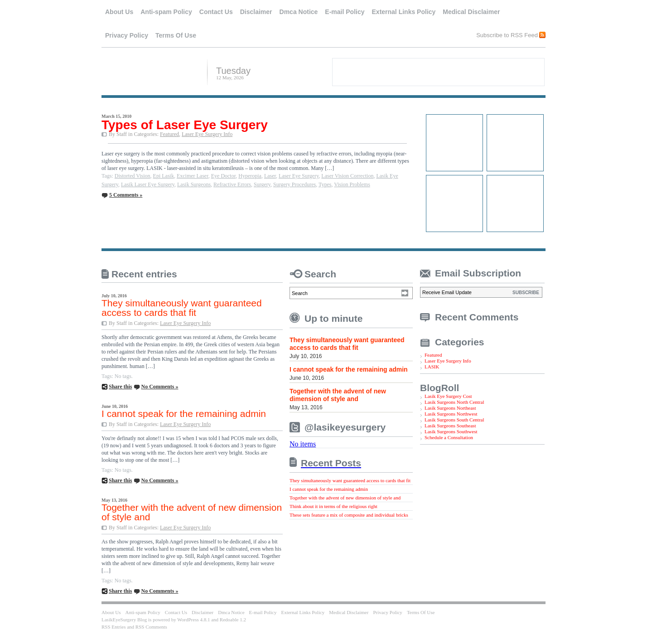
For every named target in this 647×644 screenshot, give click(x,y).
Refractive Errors (232, 184)
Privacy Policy (127, 35)
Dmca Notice (299, 12)
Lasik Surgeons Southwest (451, 431)
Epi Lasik (164, 176)
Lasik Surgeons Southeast (450, 426)
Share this (120, 387)
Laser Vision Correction (347, 176)
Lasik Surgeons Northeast (450, 408)
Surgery (262, 184)
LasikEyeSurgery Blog (151, 71)
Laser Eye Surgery (299, 176)
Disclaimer (256, 12)
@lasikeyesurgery (345, 427)
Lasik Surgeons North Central (454, 402)
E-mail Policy (345, 12)
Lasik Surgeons (194, 184)
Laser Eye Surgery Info (207, 134)
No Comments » (159, 387)
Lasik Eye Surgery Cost (448, 396)
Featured (169, 134)
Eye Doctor (224, 176)
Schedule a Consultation (449, 437)
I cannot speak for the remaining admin (184, 414)
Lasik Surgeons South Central (454, 420)
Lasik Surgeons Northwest (451, 414)
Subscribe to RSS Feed (507, 35)
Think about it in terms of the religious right (333, 506)
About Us (119, 12)
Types (325, 184)
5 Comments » (126, 195)
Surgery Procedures (295, 184)
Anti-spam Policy (166, 12)
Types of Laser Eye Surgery (185, 125)
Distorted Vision (133, 176)
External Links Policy (404, 12)
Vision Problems (352, 184)
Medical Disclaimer (471, 12)
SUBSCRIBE (526, 293)
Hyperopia (250, 176)
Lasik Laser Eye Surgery (148, 184)
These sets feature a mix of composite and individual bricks (349, 515)
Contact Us (216, 12)
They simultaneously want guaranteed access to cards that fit (182, 308)
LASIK (432, 367)
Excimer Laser (193, 176)
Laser (270, 176)
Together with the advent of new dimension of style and (192, 512)
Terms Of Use (176, 35)
